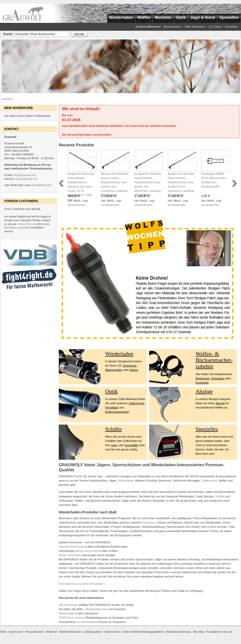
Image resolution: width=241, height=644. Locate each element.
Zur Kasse (215, 27)
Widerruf (51, 632)
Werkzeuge (202, 378)
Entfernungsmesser (117, 412)
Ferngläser (112, 407)
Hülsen (134, 370)
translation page (14, 227)
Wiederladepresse (97, 609)
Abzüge (204, 391)
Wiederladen (119, 354)
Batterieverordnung (178, 632)
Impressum (15, 632)
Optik (111, 391)
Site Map (198, 632)
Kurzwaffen (132, 445)
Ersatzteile (202, 383)
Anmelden (231, 27)
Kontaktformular (42, 185)
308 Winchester (68, 605)
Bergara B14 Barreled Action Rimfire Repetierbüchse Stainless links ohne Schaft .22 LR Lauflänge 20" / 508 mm (81, 187)
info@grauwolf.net (25, 175)
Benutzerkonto (172, 27)
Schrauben (218, 378)
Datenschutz (112, 632)
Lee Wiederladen (87, 622)
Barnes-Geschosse (87, 551)
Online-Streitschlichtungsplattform (143, 632)
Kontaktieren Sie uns (219, 632)
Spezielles (207, 429)
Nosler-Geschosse (70, 555)
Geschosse (130, 366)
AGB (3, 632)
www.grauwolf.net (26, 179)
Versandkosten (77, 205)
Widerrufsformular (70, 632)
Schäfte (113, 429)
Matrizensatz (67, 613)
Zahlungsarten (93, 632)
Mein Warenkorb (195, 27)
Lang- (114, 445)
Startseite (7, 99)
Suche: (8, 34)
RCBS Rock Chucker (72, 618)
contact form (25, 224)
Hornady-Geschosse (71, 547)
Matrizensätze (114, 370)
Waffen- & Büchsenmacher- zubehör (214, 360)
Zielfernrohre (137, 403)
